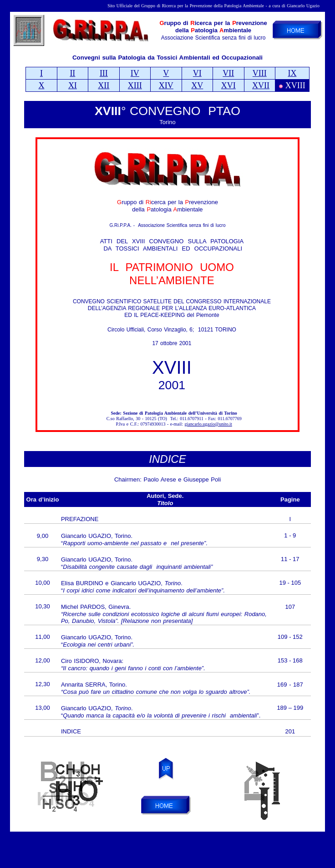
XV (197, 85)
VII (228, 73)
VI (197, 73)
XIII (135, 85)
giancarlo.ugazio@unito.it (208, 424)
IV (135, 73)
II (72, 73)
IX (292, 73)
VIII (260, 73)
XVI (228, 85)
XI (73, 85)
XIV (166, 85)
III (104, 73)
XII (104, 85)
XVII (261, 85)
